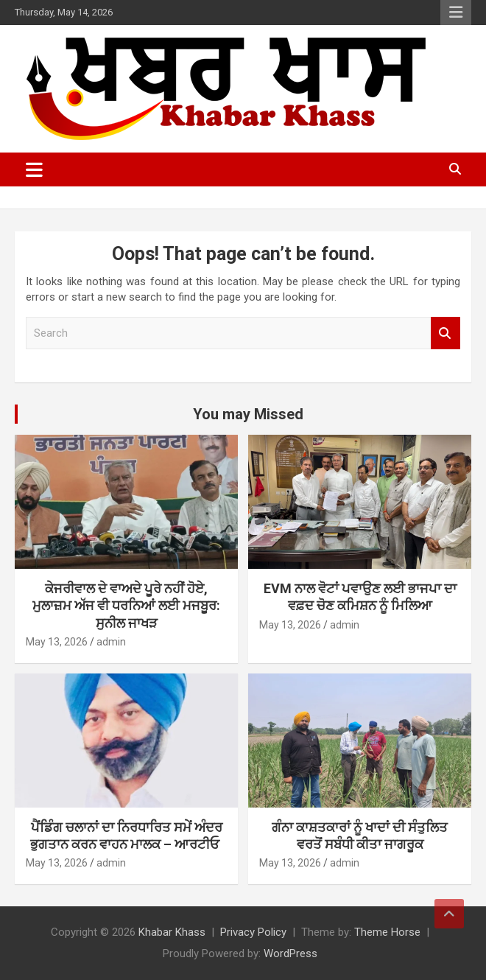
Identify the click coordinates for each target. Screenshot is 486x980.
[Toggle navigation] (34, 169)
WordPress (290, 953)
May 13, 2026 (57, 642)
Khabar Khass (172, 932)
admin (111, 642)
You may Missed (248, 414)
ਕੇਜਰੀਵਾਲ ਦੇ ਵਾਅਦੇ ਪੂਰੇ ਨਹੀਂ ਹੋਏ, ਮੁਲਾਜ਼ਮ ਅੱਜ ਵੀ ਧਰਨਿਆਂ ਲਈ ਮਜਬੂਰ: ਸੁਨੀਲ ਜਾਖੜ (126, 606)
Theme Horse (387, 932)
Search (445, 333)
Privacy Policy (253, 932)
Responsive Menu (456, 13)
